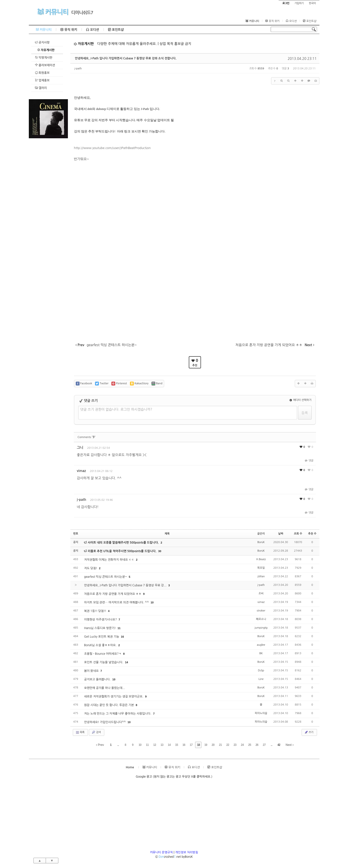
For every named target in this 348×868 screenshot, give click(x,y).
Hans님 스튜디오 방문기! (100, 628)
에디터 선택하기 (301, 400)
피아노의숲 (261, 713)
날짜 (281, 534)
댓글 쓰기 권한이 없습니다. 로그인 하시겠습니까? (116, 409)
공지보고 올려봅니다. (98, 679)
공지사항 (42, 42)
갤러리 (41, 88)
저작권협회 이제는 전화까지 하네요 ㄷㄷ (110, 560)
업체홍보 (42, 80)
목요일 (261, 568)
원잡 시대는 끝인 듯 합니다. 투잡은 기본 (109, 705)
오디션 (291, 21)
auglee (261, 645)
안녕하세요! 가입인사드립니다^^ (105, 722)
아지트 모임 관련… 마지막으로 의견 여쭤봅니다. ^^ (117, 602)
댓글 (309, 461)
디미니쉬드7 (82, 13)
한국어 (312, 3)
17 (191, 745)
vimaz (81, 471)
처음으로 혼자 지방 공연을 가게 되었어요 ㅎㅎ (113, 594)
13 (162, 745)
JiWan (261, 576)
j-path (78, 69)
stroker (261, 611)
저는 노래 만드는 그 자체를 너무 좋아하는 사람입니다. (118, 714)
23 (235, 745)
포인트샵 (310, 21)
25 (249, 745)
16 (122, 637)
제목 (167, 534)
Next (290, 745)
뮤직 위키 (272, 21)
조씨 (261, 594)
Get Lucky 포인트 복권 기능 (102, 637)
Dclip (261, 670)
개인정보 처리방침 (187, 852)
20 (213, 745)
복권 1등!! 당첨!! (95, 611)
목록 (80, 732)
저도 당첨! (91, 568)
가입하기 (299, 3)
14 (127, 662)
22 (227, 745)
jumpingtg (261, 628)
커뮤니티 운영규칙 (161, 852)
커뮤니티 (53, 12)
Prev (100, 745)
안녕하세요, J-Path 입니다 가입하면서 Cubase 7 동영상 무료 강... (126, 585)
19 (206, 745)
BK (261, 653)
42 (279, 745)
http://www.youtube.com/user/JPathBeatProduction (112, 148)
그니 (80, 448)
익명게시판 (44, 58)
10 (152, 602)
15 (176, 745)
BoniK (261, 542)
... (118, 745)
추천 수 (312, 534)
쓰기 (309, 732)
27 (264, 745)
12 (154, 745)
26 (257, 745)
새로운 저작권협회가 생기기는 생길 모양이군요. (114, 697)
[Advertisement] (48, 212)
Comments (87, 437)
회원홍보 (42, 73)
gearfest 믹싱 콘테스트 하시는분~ (106, 577)
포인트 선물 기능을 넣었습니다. (104, 662)
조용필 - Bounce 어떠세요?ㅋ (103, 654)
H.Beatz (261, 559)
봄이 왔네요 (92, 671)
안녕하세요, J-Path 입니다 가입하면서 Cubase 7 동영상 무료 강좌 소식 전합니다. (126, 58)
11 (119, 628)
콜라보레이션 (45, 65)
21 (220, 745)
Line (261, 679)
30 (160, 551)
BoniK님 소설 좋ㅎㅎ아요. (101, 645)
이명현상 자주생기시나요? (101, 620)
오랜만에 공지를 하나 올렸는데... (105, 688)
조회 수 (298, 534)
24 (242, 745)
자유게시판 (46, 50)
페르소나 (261, 619)
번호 (76, 534)
